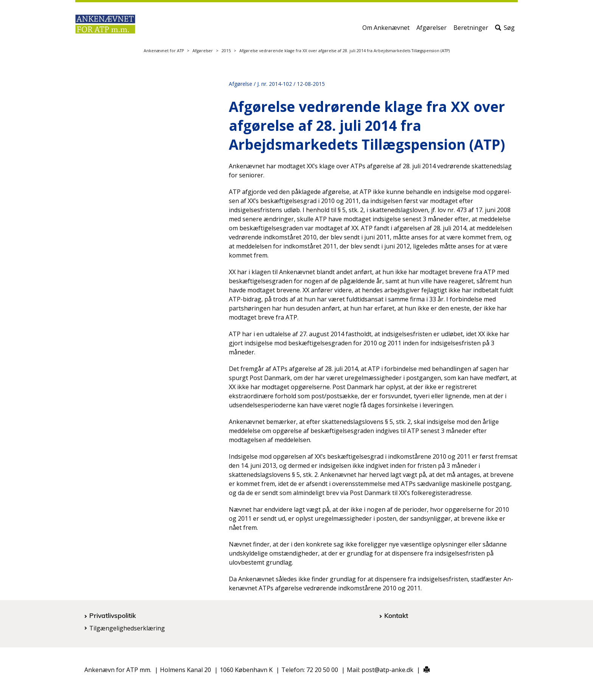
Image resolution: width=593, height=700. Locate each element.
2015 (226, 51)
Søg (505, 29)
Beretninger (471, 29)
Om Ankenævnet (386, 29)
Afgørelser (432, 29)
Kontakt (396, 615)
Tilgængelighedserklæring (127, 628)
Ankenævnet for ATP (164, 51)
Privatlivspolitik (113, 615)
